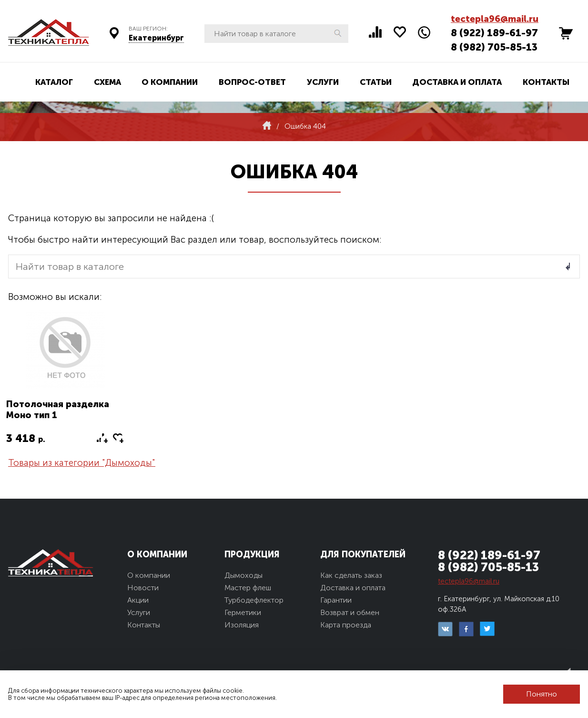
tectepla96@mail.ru (495, 19)
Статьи (376, 82)
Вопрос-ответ (252, 82)
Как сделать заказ (351, 575)
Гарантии (336, 600)
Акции (138, 600)
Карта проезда (346, 625)
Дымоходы (243, 575)
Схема (107, 82)
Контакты (546, 82)
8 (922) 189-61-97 (494, 33)
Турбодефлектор (254, 600)
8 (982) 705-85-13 (494, 47)
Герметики (243, 612)
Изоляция (242, 625)
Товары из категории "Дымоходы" (82, 463)
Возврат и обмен (350, 612)
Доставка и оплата (457, 82)
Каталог (54, 82)
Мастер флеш (248, 588)
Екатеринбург (156, 38)
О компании (170, 82)
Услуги (323, 82)
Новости (143, 588)
